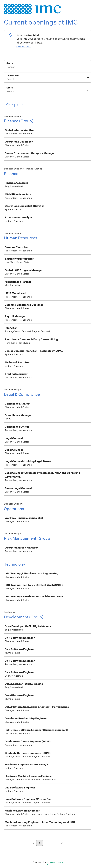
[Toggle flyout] (88, 78)
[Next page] (62, 843)
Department (13, 75)
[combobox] (7, 79)
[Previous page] (33, 843)
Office (10, 88)
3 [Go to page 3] (55, 843)
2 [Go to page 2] (47, 843)
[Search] (47, 67)
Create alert (24, 47)
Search (10, 63)
